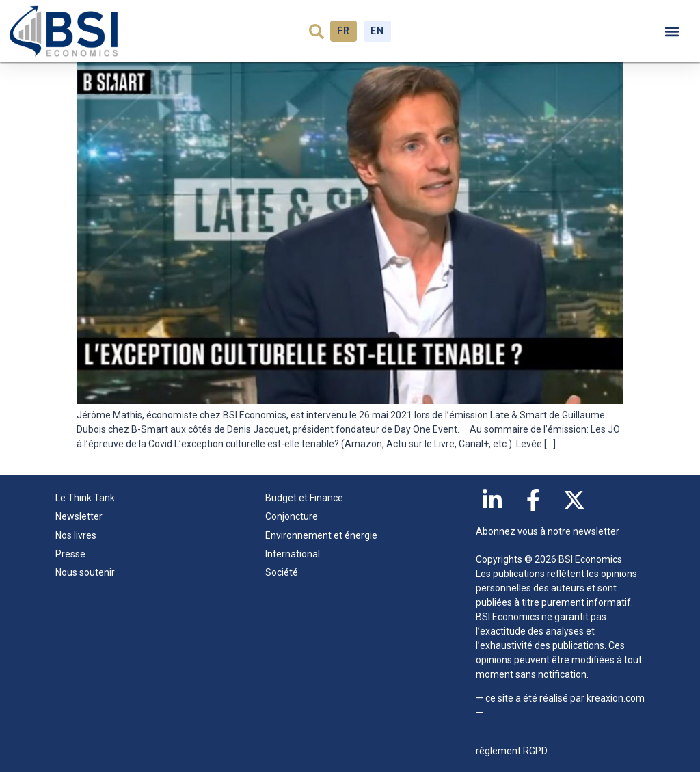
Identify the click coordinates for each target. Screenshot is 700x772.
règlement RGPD (512, 751)
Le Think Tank (89, 498)
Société (282, 572)
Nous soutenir (85, 572)
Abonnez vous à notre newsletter (548, 531)
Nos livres (76, 535)
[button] (317, 31)
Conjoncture (292, 516)
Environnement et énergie (321, 535)
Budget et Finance (304, 498)
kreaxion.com (616, 698)
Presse (70, 554)
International (293, 554)
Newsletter (79, 516)
